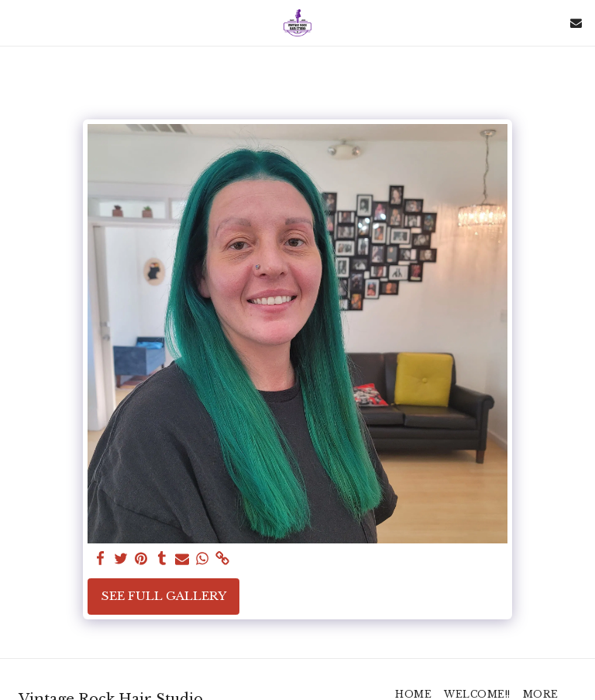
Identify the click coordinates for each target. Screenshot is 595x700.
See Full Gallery (164, 596)
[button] (17, 22)
